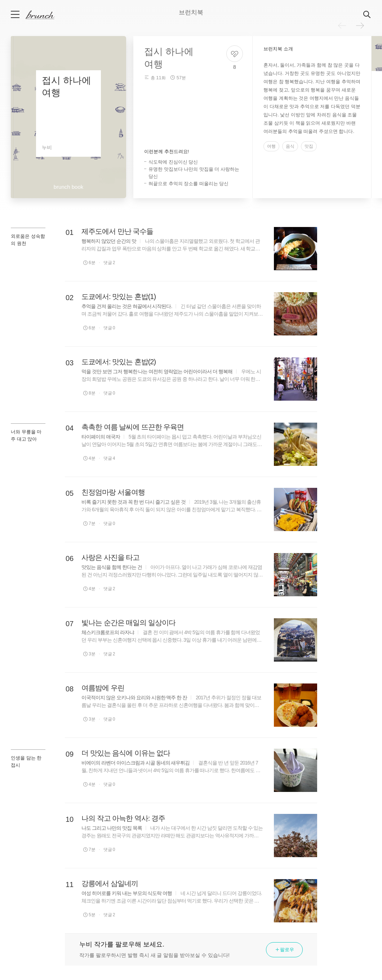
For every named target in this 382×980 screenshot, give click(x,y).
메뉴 (16, 14)
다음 (360, 26)
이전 (342, 26)
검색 (367, 15)
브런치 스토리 (46, 15)
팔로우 (284, 950)
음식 (290, 146)
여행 (271, 146)
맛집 (309, 146)
